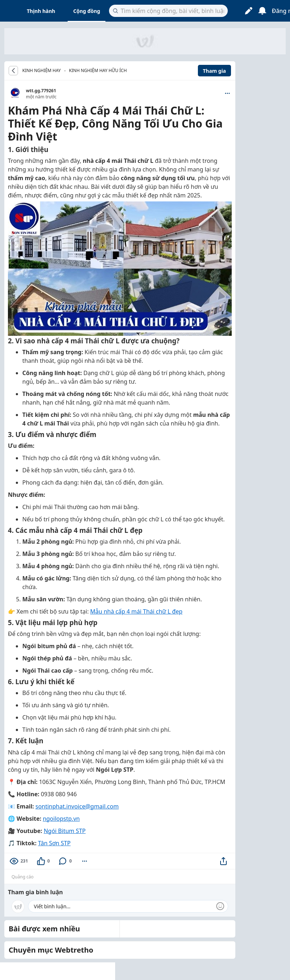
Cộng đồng (87, 11)
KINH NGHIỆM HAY (42, 71)
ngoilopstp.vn (61, 819)
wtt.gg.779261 (41, 91)
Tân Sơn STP (55, 843)
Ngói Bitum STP (65, 831)
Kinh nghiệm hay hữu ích (98, 70)
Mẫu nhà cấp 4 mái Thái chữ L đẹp (136, 611)
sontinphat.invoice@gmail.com (77, 806)
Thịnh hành (41, 11)
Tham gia (214, 71)
